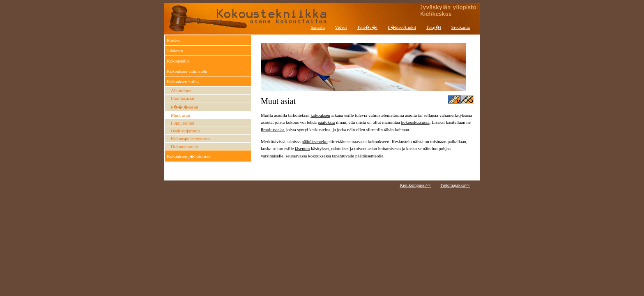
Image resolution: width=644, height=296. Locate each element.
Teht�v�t (367, 27)
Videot (341, 27)
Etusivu (174, 40)
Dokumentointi (185, 146)
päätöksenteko (315, 141)
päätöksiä (327, 122)
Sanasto (318, 27)
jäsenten (302, 148)
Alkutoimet (181, 90)
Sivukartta (461, 27)
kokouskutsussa (415, 122)
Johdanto (175, 51)
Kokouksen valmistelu (187, 71)
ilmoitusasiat (272, 129)
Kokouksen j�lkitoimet (189, 156)
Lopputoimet (183, 123)
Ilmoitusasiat (183, 98)
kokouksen (320, 115)
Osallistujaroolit (185, 131)
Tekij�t (434, 27)
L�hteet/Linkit (402, 27)
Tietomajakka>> (455, 185)
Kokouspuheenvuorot (190, 139)
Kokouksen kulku (183, 81)
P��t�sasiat (185, 107)
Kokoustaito (178, 61)
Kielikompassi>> (415, 185)
